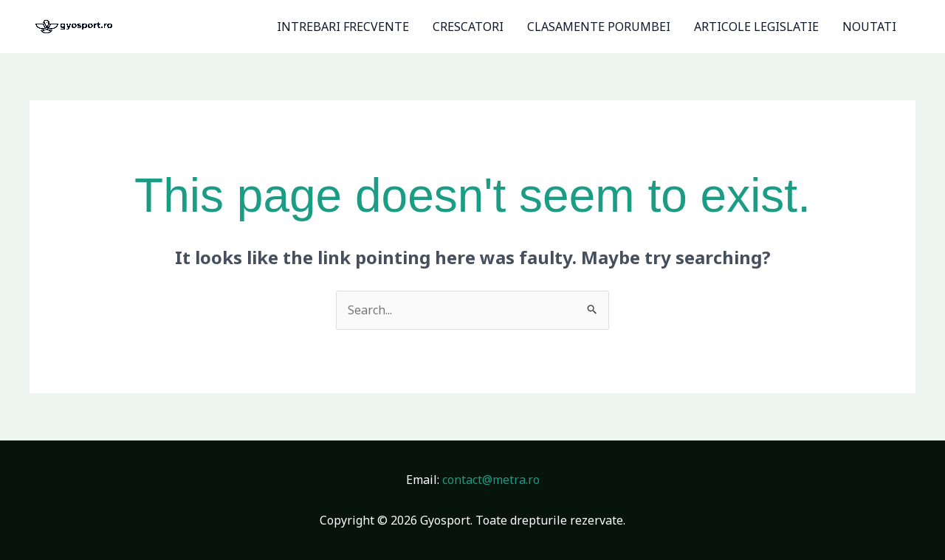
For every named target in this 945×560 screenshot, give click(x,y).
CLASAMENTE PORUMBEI (599, 27)
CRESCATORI (468, 27)
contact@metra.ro (491, 480)
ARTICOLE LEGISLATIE (756, 27)
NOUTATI (869, 27)
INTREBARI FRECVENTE (343, 27)
